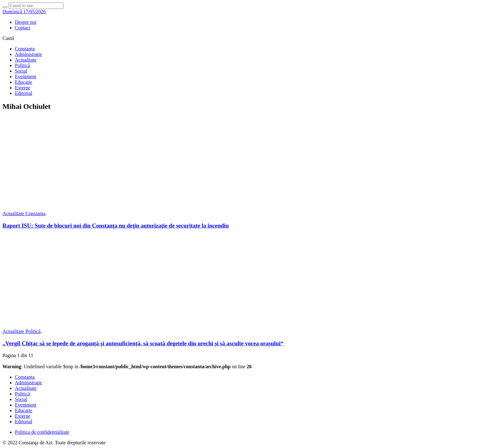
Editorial (24, 93)
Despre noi (26, 22)
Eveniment (26, 77)
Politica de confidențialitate (42, 432)
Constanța (25, 49)
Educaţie (24, 82)
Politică (22, 65)
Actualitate (26, 60)
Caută (8, 38)
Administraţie (28, 54)
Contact (23, 28)
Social (21, 71)
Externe (23, 88)
